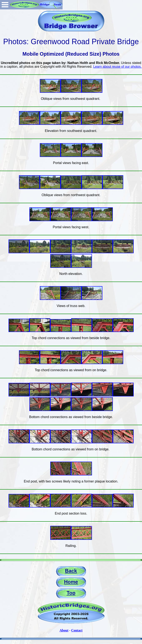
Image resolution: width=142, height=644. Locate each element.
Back (71, 571)
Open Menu (5, 5)
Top (71, 593)
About (64, 630)
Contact (77, 630)
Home (71, 582)
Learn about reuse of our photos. (117, 67)
